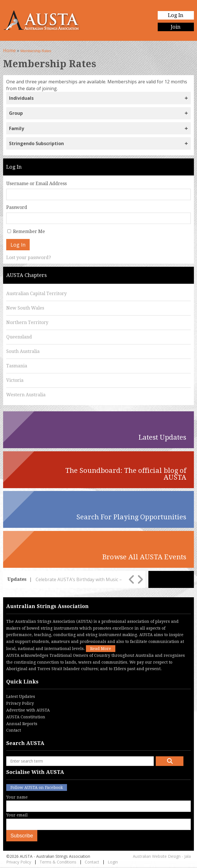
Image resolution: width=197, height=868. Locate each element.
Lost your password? (29, 258)
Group (16, 113)
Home (9, 50)
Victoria (15, 380)
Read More (101, 649)
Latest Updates (21, 696)
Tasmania (17, 366)
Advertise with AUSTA (28, 710)
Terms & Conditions (58, 862)
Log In (176, 15)
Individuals (21, 98)
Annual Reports (22, 724)
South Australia (23, 351)
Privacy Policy (20, 703)
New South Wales (25, 308)
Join (176, 27)
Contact (14, 730)
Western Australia (26, 395)
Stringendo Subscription (36, 143)
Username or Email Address (36, 184)
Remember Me (29, 231)
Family (17, 128)
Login (113, 862)
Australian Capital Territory (36, 294)
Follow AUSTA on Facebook (37, 787)
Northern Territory (27, 322)
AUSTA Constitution (26, 717)
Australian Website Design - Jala (162, 856)
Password (17, 207)
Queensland (19, 337)
